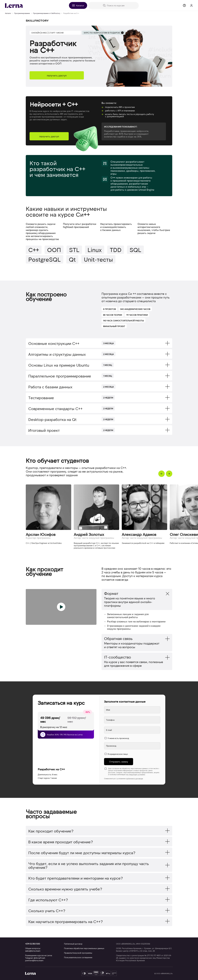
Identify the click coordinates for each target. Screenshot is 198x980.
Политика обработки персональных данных (84, 948)
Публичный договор (73, 944)
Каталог (8, 13)
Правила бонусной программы (78, 953)
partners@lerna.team (34, 960)
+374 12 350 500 (33, 944)
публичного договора (134, 779)
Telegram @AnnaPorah (35, 958)
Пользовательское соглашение (78, 957)
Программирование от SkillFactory (47, 13)
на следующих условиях (136, 774)
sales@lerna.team (33, 951)
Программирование (22, 13)
